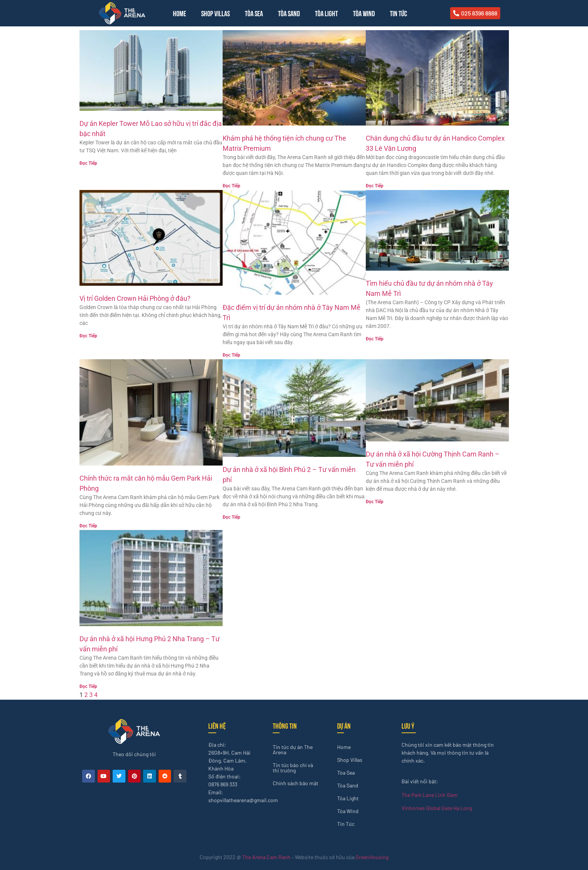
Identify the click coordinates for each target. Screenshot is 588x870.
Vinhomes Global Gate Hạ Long (437, 808)
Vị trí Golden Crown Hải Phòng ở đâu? (135, 298)
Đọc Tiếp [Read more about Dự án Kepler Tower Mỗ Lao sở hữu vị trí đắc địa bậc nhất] (88, 163)
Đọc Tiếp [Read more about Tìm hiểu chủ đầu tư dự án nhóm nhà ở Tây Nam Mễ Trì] (375, 339)
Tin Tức (399, 13)
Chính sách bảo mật (296, 783)
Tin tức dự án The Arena (293, 750)
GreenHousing (372, 857)
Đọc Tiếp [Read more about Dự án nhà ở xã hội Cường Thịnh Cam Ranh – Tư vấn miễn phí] (375, 502)
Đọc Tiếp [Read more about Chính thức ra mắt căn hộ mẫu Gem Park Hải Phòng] (88, 526)
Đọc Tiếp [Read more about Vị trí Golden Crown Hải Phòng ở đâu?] (88, 336)
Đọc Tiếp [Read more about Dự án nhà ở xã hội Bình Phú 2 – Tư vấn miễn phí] (231, 517)
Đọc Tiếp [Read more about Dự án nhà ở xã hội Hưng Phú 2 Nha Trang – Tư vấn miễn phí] (88, 686)
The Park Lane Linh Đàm (430, 795)
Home (179, 13)
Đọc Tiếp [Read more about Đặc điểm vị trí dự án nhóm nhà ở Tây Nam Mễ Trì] (231, 355)
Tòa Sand (289, 13)
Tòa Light (326, 13)
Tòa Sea (254, 13)
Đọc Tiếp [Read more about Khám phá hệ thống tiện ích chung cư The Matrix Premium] (231, 186)
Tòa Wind (364, 13)
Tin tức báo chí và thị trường (293, 768)
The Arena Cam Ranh (266, 857)
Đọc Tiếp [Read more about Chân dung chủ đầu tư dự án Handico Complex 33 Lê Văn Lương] (375, 186)
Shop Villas (215, 13)
